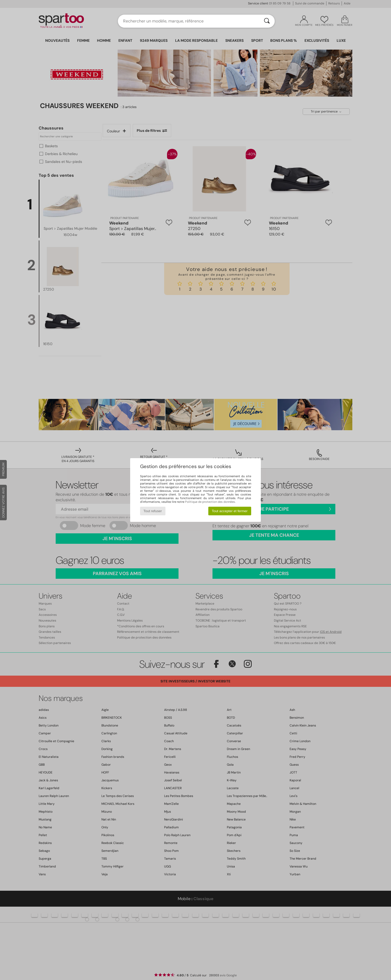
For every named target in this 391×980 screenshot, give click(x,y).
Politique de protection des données (210, 502)
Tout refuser (153, 511)
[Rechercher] (267, 21)
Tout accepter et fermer (230, 511)
